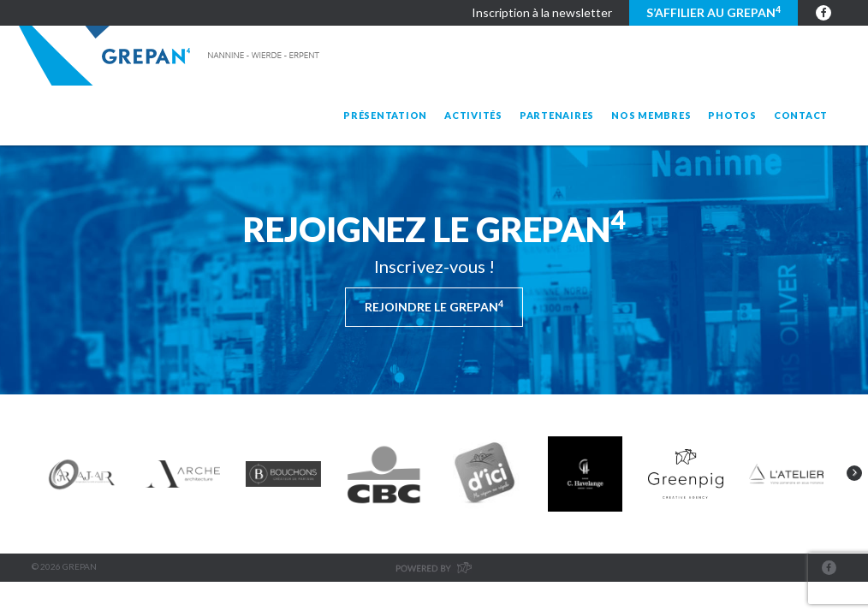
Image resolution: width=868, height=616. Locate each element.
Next (854, 473)
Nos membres (651, 115)
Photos (732, 115)
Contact (801, 115)
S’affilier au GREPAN (713, 12)
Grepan (171, 56)
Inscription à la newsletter (542, 12)
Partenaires (557, 115)
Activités (473, 115)
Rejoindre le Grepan (434, 306)
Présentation (385, 115)
